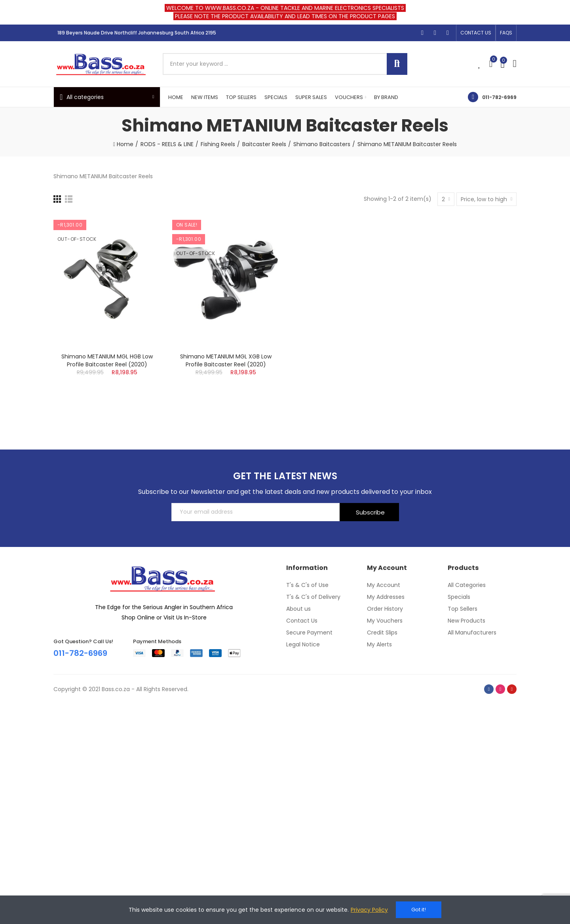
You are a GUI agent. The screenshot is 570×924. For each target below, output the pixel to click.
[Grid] (57, 199)
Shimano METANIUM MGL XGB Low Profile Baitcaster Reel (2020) (226, 360)
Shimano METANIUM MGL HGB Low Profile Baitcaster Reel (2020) (107, 360)
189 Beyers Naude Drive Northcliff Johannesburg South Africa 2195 (137, 33)
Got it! (419, 910)
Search (397, 64)
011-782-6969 (499, 97)
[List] (69, 199)
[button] (476, 33)
